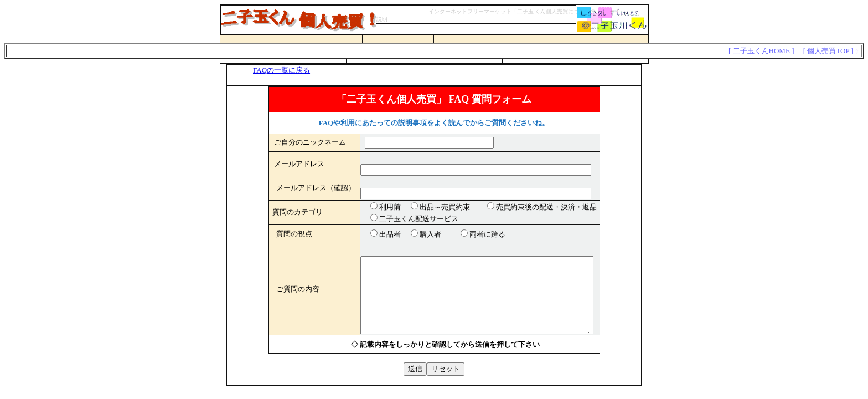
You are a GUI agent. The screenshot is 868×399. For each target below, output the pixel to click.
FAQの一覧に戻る (281, 70)
